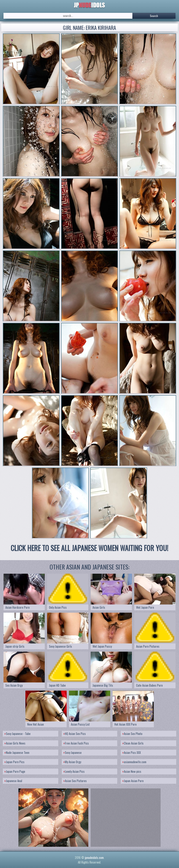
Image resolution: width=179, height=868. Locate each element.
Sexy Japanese (73, 752)
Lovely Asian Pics (74, 771)
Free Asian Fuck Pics (76, 743)
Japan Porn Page (15, 771)
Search (154, 16)
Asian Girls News (15, 743)
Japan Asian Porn (133, 781)
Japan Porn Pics (15, 762)
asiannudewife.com (134, 762)
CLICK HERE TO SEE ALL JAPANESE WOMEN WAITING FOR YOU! (89, 548)
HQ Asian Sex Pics (75, 734)
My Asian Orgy (72, 762)
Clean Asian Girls (133, 743)
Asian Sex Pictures (75, 781)
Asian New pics (132, 771)
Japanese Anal (13, 781)
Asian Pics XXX (132, 752)
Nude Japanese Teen (17, 752)
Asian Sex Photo (133, 734)
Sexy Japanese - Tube (18, 734)
